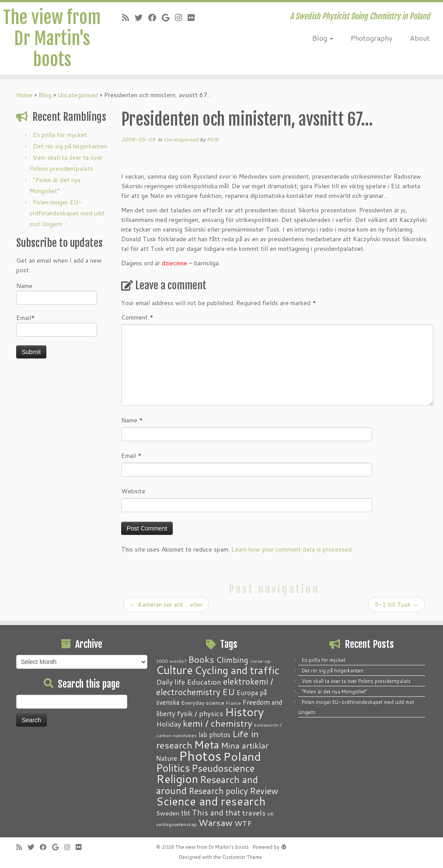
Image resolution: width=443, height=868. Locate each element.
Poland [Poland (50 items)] (242, 756)
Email (131, 456)
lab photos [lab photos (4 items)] (215, 734)
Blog (323, 38)
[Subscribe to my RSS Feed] (128, 18)
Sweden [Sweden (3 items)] (168, 813)
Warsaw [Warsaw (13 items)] (216, 823)
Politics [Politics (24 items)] (173, 768)
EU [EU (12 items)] (228, 692)
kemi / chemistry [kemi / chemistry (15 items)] (218, 723)
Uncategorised (78, 95)
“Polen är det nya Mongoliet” (334, 692)
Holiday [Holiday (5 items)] (169, 724)
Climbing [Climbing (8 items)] (232, 660)
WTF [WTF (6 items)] (243, 823)
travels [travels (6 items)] (254, 812)
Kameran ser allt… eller (166, 604)
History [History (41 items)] (244, 712)
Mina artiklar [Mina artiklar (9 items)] (245, 745)
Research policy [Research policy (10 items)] (218, 791)
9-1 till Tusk (397, 604)
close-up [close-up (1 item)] (260, 661)
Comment (137, 317)
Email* (57, 325)
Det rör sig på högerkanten (70, 146)
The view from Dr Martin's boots (52, 39)
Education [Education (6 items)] (204, 682)
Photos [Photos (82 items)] (200, 756)
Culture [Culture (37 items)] (174, 670)
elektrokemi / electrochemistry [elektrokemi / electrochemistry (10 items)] (215, 687)
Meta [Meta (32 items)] (207, 744)
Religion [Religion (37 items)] (177, 779)
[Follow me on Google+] (168, 18)
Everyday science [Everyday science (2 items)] (203, 703)
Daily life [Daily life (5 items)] (171, 682)
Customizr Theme (242, 857)
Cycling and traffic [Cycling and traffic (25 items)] (237, 670)
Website (133, 491)
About (420, 38)
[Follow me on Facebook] (155, 18)
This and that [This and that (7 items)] (216, 813)
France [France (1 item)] (234, 703)
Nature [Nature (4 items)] (167, 758)
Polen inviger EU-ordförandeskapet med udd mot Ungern (67, 213)
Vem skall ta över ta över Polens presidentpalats (356, 681)
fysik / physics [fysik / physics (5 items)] (200, 713)
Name (57, 293)
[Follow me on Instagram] (181, 18)
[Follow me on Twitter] (141, 18)
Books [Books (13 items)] (201, 659)
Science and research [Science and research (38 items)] (211, 801)
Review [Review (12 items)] (264, 791)
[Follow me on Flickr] (194, 18)
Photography (371, 38)
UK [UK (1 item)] (270, 814)
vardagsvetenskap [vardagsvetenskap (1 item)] (176, 824)
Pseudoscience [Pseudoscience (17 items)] (223, 768)
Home (24, 95)
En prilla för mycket (60, 135)
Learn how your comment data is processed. (292, 549)
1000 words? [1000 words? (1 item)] (171, 661)
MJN (213, 139)
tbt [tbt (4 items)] (186, 813)
